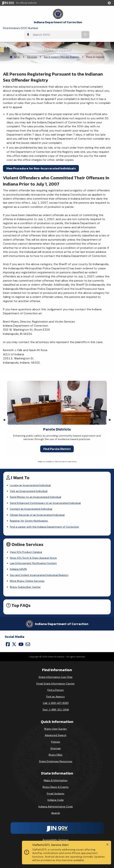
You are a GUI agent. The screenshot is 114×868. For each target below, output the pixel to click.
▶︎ (111, 420)
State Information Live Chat (56, 677)
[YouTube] (21, 644)
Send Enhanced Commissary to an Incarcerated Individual (45, 503)
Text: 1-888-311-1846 (56, 710)
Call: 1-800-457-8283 (56, 703)
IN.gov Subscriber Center (25, 587)
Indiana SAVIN (18, 569)
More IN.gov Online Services (27, 581)
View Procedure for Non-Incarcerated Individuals (41, 168)
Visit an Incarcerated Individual (29, 491)
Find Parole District (57, 449)
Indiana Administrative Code (56, 807)
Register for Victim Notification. (29, 521)
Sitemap (56, 748)
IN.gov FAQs (56, 755)
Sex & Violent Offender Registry (62, 57)
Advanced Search (56, 735)
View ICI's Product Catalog (26, 552)
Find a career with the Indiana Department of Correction (44, 527)
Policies (56, 742)
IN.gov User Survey (56, 729)
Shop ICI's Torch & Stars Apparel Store (33, 558)
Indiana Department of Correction (58, 22)
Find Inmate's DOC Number (21, 28)
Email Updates (56, 794)
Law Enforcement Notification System (33, 563)
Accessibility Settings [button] (56, 840)
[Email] (28, 644)
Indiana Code (56, 800)
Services (32, 57)
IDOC (17, 57)
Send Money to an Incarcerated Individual (35, 497)
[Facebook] (8, 644)
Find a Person (56, 690)
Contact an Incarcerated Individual (31, 509)
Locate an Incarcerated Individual (30, 485)
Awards (56, 813)
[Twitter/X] (14, 644)
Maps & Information (56, 780)
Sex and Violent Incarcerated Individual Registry (39, 575)
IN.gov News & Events (56, 787)
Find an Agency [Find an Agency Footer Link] (56, 697)
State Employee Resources (56, 761)
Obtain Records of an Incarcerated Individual (37, 515)
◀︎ (5, 420)
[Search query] (56, 35)
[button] (110, 3)
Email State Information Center (56, 684)
